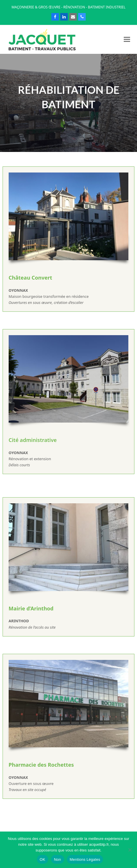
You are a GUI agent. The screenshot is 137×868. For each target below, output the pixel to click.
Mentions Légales (85, 859)
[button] (127, 40)
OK (43, 859)
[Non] (130, 850)
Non (58, 859)
